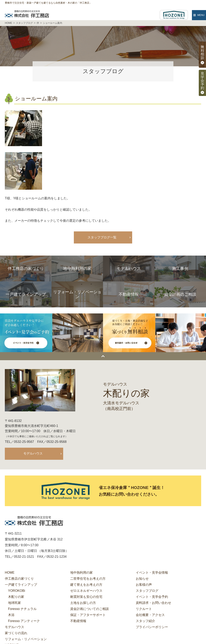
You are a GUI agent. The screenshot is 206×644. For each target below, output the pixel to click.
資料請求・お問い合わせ (153, 603)
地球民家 (14, 603)
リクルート (144, 609)
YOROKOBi (16, 591)
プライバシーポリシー (152, 628)
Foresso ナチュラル (22, 609)
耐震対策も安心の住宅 (86, 597)
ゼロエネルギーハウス (86, 591)
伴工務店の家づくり (19, 579)
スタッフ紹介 (145, 622)
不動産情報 (78, 622)
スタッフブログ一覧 (102, 237)
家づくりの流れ (16, 634)
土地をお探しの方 (83, 603)
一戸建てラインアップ (21, 585)
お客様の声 (144, 585)
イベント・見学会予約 (152, 597)
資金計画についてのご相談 (90, 609)
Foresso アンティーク (24, 622)
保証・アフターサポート (88, 615)
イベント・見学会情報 (152, 573)
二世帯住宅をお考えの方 (88, 579)
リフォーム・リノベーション (26, 640)
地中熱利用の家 (81, 573)
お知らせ (142, 579)
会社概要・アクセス (150, 615)
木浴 (11, 615)
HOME (10, 573)
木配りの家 (16, 597)
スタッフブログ (147, 591)
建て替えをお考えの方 (86, 585)
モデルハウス (33, 453)
